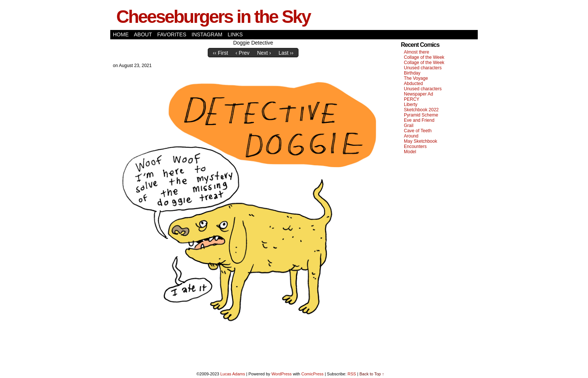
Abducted (413, 84)
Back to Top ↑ (372, 374)
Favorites (172, 34)
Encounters (415, 146)
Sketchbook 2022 (421, 110)
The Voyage (416, 78)
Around (411, 136)
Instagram (207, 34)
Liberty (411, 105)
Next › (264, 53)
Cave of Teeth (418, 131)
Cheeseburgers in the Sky (213, 17)
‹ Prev (242, 53)
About (143, 34)
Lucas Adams (232, 374)
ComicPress (313, 374)
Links (235, 34)
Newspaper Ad (418, 94)
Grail (409, 126)
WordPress (282, 374)
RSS (352, 374)
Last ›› (286, 53)
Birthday (412, 73)
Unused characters (423, 68)
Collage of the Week (424, 57)
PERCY (412, 99)
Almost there (416, 52)
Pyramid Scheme (421, 115)
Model (410, 152)
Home (121, 34)
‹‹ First (220, 53)
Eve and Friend (419, 120)
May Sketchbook (421, 141)
